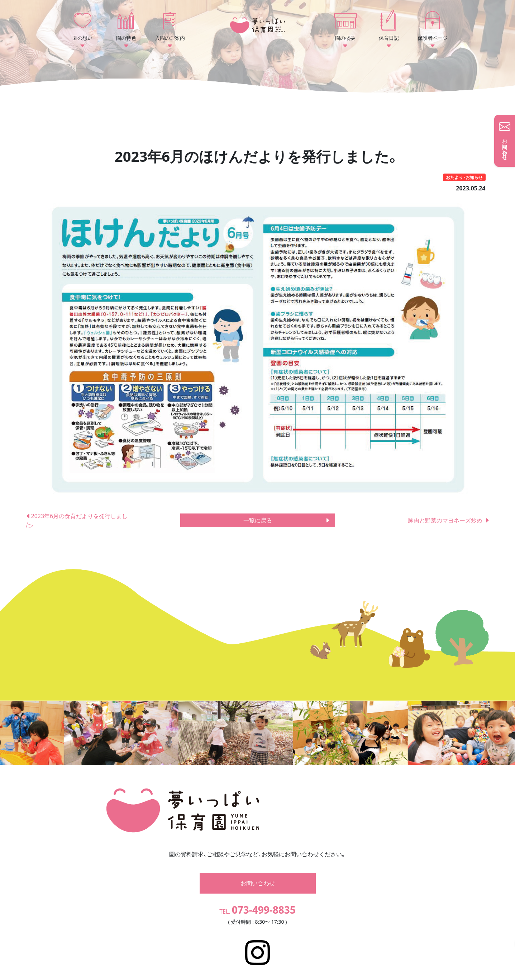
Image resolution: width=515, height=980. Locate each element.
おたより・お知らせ (464, 177)
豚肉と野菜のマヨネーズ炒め (449, 520)
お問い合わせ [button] (258, 873)
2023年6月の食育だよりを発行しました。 (77, 520)
